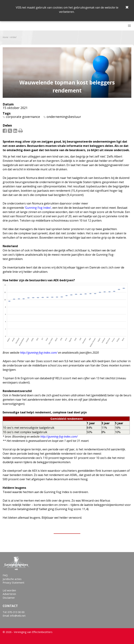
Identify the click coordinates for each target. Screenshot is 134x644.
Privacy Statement (14, 583)
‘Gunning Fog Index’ (38, 208)
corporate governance (23, 117)
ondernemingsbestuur (64, 117)
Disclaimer (9, 598)
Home (5, 37)
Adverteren (9, 594)
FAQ (5, 575)
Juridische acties (12, 579)
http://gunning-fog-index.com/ (59, 437)
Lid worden (9, 590)
